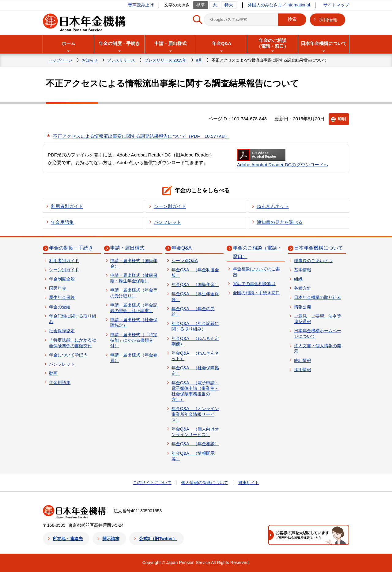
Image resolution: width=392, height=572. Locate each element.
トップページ (60, 60)
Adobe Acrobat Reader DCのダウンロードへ (283, 158)
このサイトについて (152, 483)
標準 (201, 5)
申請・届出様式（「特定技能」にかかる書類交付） (134, 340)
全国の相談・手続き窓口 (256, 293)
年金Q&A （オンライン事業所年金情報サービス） (195, 414)
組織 (298, 279)
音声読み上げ (141, 5)
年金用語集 (62, 222)
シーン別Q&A (185, 261)
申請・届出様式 (127, 248)
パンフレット (168, 222)
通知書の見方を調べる (280, 222)
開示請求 (111, 539)
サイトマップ (336, 5)
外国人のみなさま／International (279, 5)
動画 (53, 373)
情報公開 (303, 307)
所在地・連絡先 (68, 539)
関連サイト (248, 483)
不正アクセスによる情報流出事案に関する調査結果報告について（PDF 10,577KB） (141, 136)
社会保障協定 (62, 331)
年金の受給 (60, 307)
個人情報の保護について (205, 483)
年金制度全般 (62, 279)
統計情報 (303, 360)
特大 (229, 5)
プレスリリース (121, 60)
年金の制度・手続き (71, 248)
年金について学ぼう (68, 355)
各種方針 (303, 288)
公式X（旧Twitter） (158, 539)
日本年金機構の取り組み (318, 297)
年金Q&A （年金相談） (195, 444)
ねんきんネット (273, 206)
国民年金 (58, 288)
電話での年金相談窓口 (254, 284)
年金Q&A (182, 248)
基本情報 (303, 270)
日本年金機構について (318, 248)
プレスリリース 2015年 (166, 60)
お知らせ (90, 60)
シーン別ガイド (170, 206)
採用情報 (328, 20)
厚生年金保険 (62, 297)
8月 (199, 60)
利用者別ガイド (67, 206)
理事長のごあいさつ (313, 261)
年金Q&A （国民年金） (195, 284)
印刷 (342, 119)
